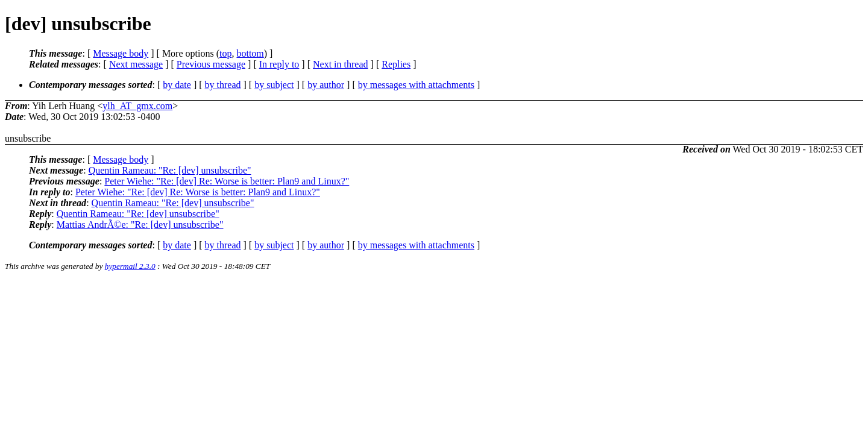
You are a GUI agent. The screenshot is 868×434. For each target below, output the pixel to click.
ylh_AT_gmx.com (137, 106)
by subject (274, 85)
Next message (136, 64)
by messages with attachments (416, 85)
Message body (121, 53)
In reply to (279, 64)
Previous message (211, 64)
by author (326, 85)
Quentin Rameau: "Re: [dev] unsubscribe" (170, 170)
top (225, 53)
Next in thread (341, 64)
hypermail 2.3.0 (130, 266)
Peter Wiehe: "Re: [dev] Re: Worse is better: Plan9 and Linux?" (227, 181)
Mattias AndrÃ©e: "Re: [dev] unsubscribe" (140, 225)
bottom (250, 53)
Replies (396, 64)
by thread (223, 85)
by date (177, 85)
